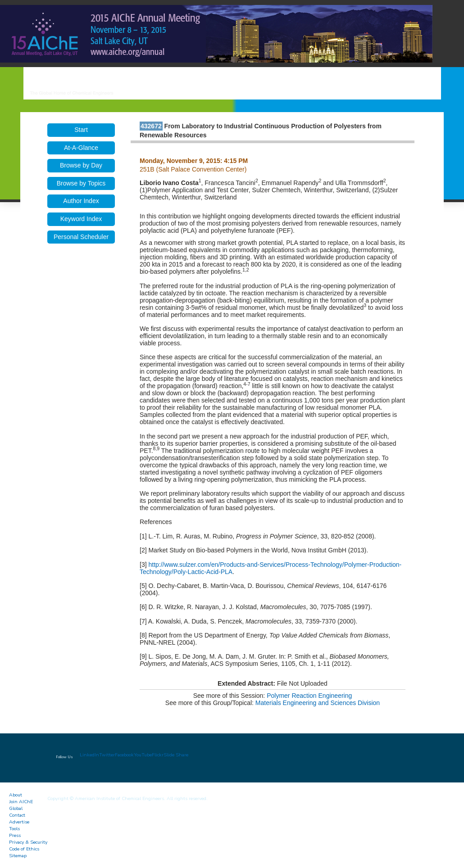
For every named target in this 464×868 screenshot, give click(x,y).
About (16, 795)
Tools (14, 829)
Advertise (19, 822)
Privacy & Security (28, 842)
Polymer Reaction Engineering (309, 696)
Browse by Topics (81, 183)
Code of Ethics (24, 849)
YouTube (143, 755)
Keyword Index (81, 219)
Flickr (158, 755)
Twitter (107, 755)
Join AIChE (21, 802)
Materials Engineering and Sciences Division (318, 703)
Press (15, 835)
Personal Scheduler (81, 237)
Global (16, 808)
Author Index (81, 201)
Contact (17, 815)
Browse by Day (81, 165)
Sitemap (18, 856)
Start (81, 130)
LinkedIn (89, 755)
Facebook (124, 755)
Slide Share (176, 755)
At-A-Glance (81, 148)
